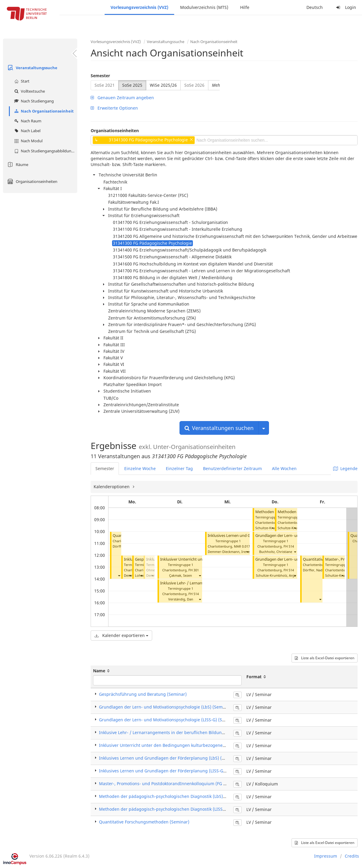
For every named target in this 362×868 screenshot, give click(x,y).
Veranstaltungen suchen (219, 428)
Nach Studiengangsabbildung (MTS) (45, 151)
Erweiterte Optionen (114, 108)
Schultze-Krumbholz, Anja (276, 575)
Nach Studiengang (33, 101)
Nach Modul (28, 141)
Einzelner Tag (179, 468)
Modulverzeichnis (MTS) (204, 7)
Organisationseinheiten (32, 181)
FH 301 (194, 570)
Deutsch (315, 7)
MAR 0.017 (242, 546)
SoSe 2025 (132, 85)
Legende (345, 468)
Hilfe (245, 7)
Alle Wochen (284, 468)
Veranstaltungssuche (32, 68)
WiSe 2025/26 (163, 85)
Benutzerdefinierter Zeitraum (232, 468)
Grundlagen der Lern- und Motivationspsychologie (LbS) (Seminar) (166, 707)
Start (21, 81)
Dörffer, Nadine (315, 570)
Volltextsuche (29, 91)
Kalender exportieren (121, 635)
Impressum (326, 856)
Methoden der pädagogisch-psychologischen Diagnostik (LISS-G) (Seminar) (174, 809)
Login (345, 7)
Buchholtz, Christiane (276, 552)
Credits (352, 856)
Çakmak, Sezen (181, 575)
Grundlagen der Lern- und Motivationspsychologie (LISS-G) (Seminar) (168, 720)
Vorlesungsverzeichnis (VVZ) (139, 7)
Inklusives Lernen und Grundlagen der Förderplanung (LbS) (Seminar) (169, 758)
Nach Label (27, 131)
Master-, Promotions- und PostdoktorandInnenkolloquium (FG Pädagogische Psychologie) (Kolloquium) (202, 784)
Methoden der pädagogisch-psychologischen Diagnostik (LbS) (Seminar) (171, 796)
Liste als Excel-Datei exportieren (325, 658)
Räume (17, 165)
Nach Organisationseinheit (43, 111)
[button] (119, 575)
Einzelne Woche (140, 468)
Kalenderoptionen (112, 487)
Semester (100, 76)
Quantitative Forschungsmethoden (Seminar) (144, 822)
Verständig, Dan (181, 599)
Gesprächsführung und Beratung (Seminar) (143, 694)
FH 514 (194, 594)
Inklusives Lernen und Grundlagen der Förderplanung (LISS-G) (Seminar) (172, 771)
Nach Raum (27, 121)
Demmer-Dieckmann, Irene (229, 552)
